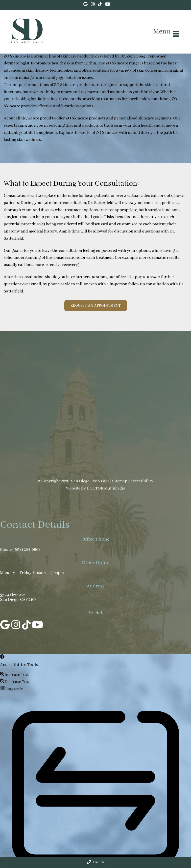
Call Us (96, 862)
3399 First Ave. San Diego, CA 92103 (18, 598)
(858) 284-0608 (27, 550)
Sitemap (120, 481)
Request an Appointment (96, 306)
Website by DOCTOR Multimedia (96, 489)
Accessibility (142, 481)
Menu (162, 32)
